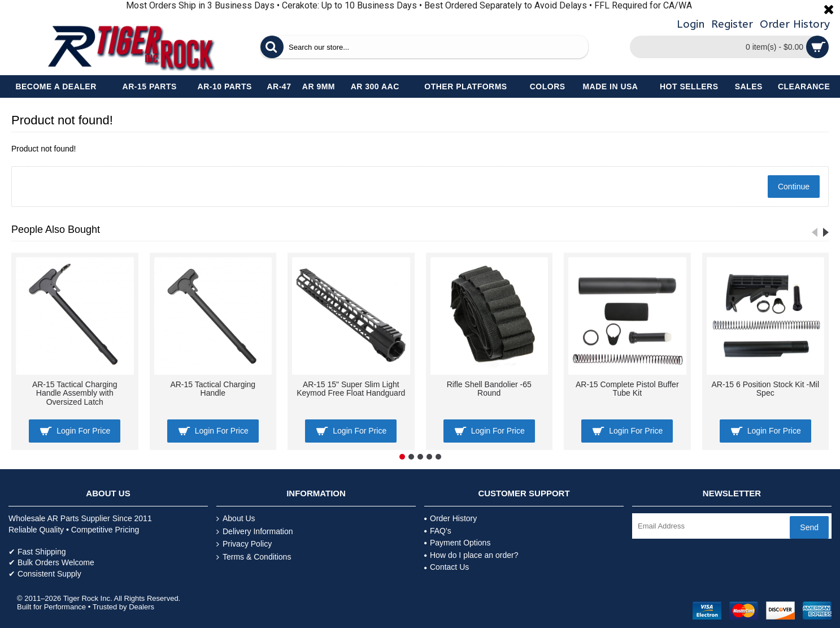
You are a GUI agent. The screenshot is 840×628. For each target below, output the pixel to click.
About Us (236, 519)
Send (809, 527)
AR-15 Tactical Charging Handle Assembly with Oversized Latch (75, 393)
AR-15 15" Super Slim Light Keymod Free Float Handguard (351, 389)
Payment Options (457, 543)
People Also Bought (56, 229)
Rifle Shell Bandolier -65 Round (489, 389)
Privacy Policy (244, 544)
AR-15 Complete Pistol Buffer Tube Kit (627, 389)
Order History (451, 518)
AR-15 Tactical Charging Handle (213, 389)
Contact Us (447, 567)
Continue (794, 187)
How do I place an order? (471, 555)
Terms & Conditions (254, 557)
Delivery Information (255, 532)
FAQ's (438, 531)
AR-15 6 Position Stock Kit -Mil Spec (765, 389)
